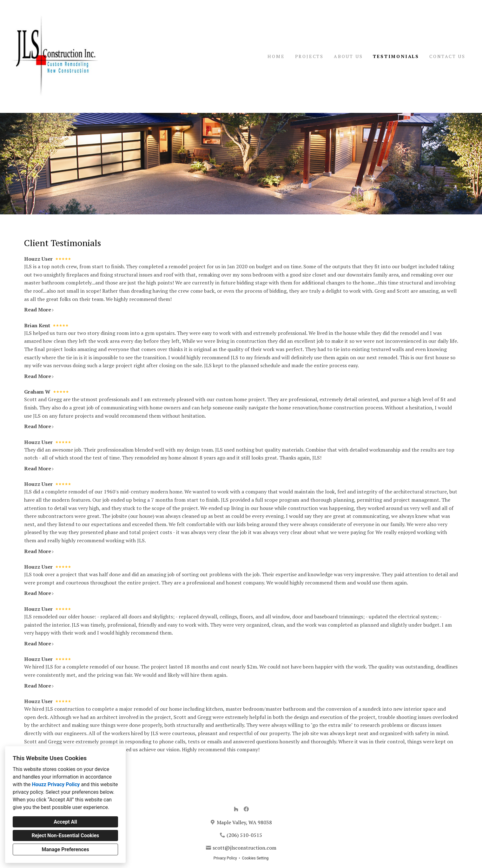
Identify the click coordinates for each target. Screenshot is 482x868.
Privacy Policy (225, 858)
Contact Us (447, 56)
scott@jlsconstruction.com (244, 848)
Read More (39, 310)
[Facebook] (246, 809)
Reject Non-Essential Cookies (66, 835)
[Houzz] (236, 809)
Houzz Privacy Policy (56, 784)
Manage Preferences (65, 849)
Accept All (65, 822)
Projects (309, 56)
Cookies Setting (255, 858)
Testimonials (396, 56)
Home (276, 56)
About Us (348, 56)
